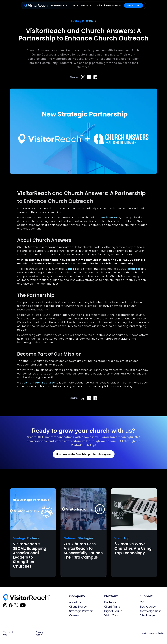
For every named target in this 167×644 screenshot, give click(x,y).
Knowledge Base (151, 611)
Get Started (133, 5)
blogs (72, 269)
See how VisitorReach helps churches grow (84, 454)
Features (110, 602)
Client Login (147, 615)
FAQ (142, 602)
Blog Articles (148, 607)
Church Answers (109, 217)
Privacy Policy (39, 633)
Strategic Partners (81, 611)
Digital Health (113, 611)
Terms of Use (8, 633)
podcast (135, 269)
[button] (59, 6)
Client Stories (78, 607)
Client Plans (112, 607)
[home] (36, 5)
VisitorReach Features (39, 383)
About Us (75, 602)
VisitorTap (111, 615)
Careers (74, 615)
